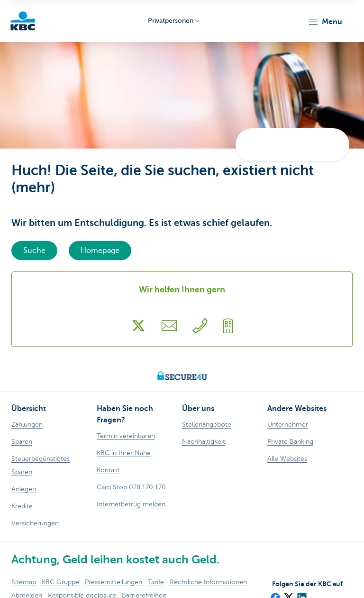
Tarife (156, 582)
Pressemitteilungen (114, 582)
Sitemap (24, 582)
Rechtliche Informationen (208, 582)
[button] (325, 22)
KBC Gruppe (60, 582)
